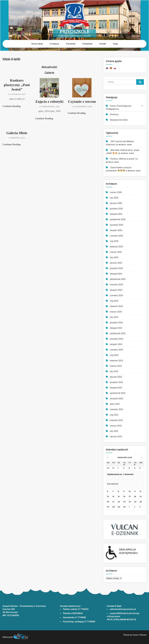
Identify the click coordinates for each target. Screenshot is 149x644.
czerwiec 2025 (116, 236)
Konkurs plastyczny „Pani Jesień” (17, 85)
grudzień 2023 (116, 323)
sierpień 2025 (116, 230)
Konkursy (114, 114)
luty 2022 (114, 431)
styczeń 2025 (116, 263)
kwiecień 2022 (116, 420)
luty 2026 (114, 198)
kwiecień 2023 (116, 361)
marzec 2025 (116, 252)
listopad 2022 (116, 388)
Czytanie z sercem (82, 101)
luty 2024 (114, 317)
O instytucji (54, 44)
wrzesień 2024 (116, 285)
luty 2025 (114, 257)
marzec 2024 (116, 312)
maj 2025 (114, 241)
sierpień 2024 (116, 290)
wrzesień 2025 (116, 225)
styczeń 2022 (116, 437)
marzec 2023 (116, 366)
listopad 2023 (116, 328)
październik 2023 (118, 333)
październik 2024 (118, 279)
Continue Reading (12, 106)
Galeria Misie (17, 133)
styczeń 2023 (116, 377)
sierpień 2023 (116, 344)
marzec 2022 (116, 426)
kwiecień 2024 (116, 306)
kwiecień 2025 (116, 247)
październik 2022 (118, 393)
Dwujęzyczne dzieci (119, 120)
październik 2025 (118, 219)
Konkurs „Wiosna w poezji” (123, 159)
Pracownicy (71, 44)
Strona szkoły (37, 44)
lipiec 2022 (115, 404)
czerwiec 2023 (116, 350)
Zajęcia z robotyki (49, 101)
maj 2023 (114, 355)
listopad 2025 (116, 214)
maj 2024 (114, 301)
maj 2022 (114, 415)
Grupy (115, 44)
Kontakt (103, 44)
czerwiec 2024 (116, 295)
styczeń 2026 (116, 203)
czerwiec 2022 (116, 409)
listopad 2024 (116, 274)
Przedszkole (74, 32)
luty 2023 (114, 371)
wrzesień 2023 (116, 339)
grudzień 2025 (116, 209)
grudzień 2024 (116, 268)
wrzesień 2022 (116, 399)
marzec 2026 (116, 192)
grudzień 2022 (116, 382)
